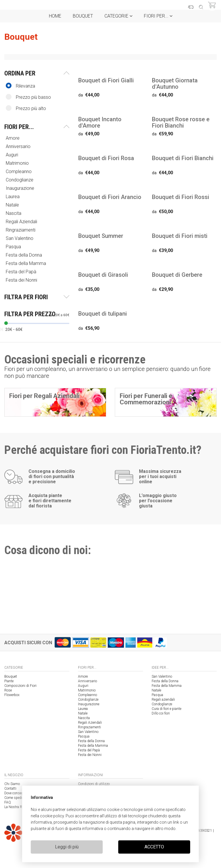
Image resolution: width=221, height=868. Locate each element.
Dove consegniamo (19, 793)
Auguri (13, 155)
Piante (9, 681)
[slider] (6, 323)
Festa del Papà (22, 272)
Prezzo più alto (26, 108)
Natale (13, 205)
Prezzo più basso (28, 97)
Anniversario (19, 146)
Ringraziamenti (21, 230)
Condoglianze (20, 180)
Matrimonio (18, 163)
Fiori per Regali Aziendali (44, 396)
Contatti (10, 789)
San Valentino (20, 238)
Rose (8, 690)
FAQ (8, 802)
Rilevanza (20, 86)
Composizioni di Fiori (20, 686)
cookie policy (52, 816)
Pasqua (14, 247)
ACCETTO (154, 847)
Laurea (13, 197)
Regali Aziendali (22, 222)
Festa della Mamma (26, 263)
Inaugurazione (21, 188)
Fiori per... (158, 16)
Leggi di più (67, 847)
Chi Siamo (12, 784)
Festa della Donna (24, 255)
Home (55, 16)
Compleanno (19, 171)
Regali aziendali (163, 700)
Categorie (118, 16)
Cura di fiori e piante (166, 709)
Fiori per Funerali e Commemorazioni (146, 399)
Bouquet (83, 16)
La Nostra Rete (15, 807)
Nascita (14, 213)
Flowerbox (12, 695)
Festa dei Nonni (22, 280)
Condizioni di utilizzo (94, 784)
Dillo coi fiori (161, 713)
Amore (13, 138)
